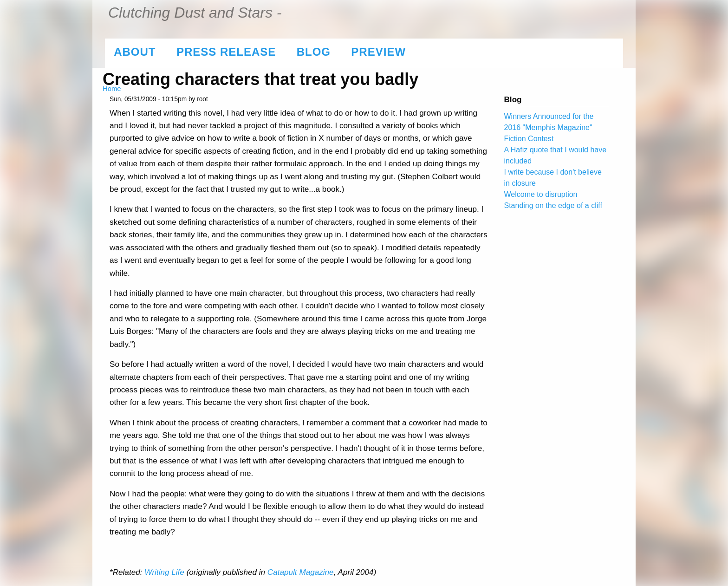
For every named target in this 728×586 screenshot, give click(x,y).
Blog (314, 52)
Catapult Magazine (301, 572)
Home (112, 89)
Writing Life (164, 572)
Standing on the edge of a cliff (553, 205)
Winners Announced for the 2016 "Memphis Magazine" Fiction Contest (549, 127)
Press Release (226, 52)
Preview (378, 52)
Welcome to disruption (541, 194)
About (135, 52)
